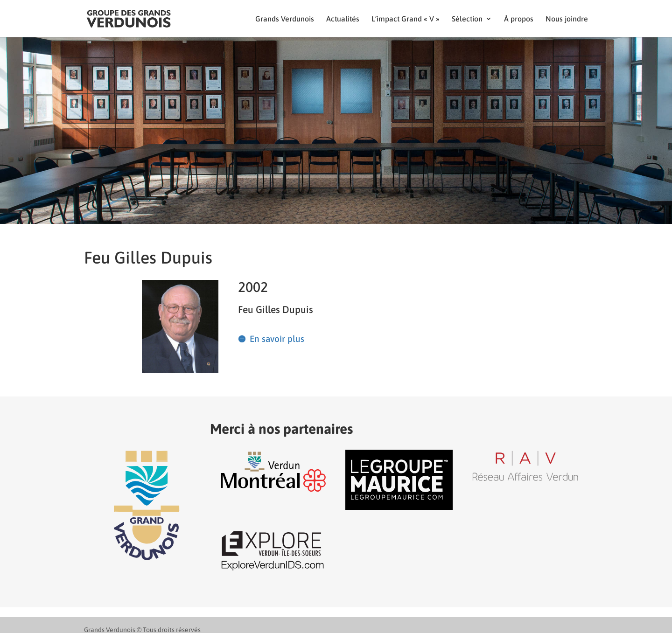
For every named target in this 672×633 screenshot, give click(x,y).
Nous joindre (567, 19)
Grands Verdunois (285, 19)
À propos (519, 19)
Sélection (467, 19)
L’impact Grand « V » (406, 19)
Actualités (343, 19)
